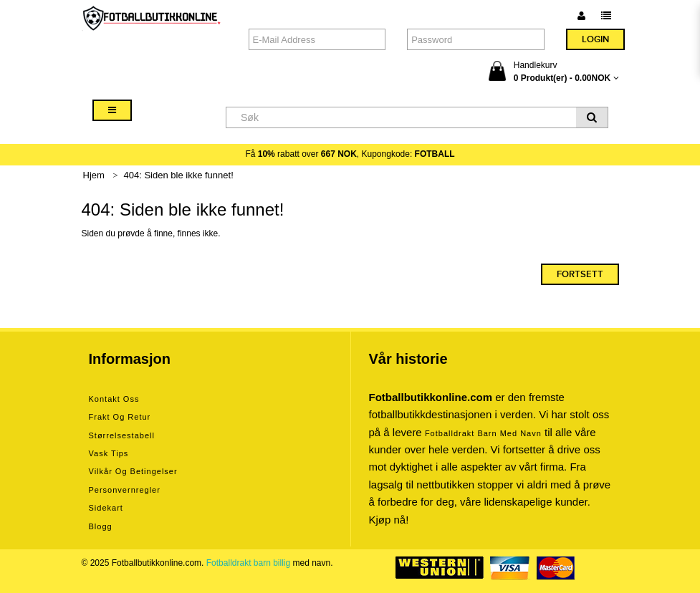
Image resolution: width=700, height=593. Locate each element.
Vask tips (109, 453)
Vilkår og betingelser (133, 471)
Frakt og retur (120, 417)
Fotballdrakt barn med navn (483, 433)
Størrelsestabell (122, 435)
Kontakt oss (114, 399)
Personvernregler (125, 490)
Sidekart (106, 508)
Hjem (94, 175)
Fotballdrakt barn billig (248, 563)
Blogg (101, 526)
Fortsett (580, 274)
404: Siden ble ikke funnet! (179, 175)
